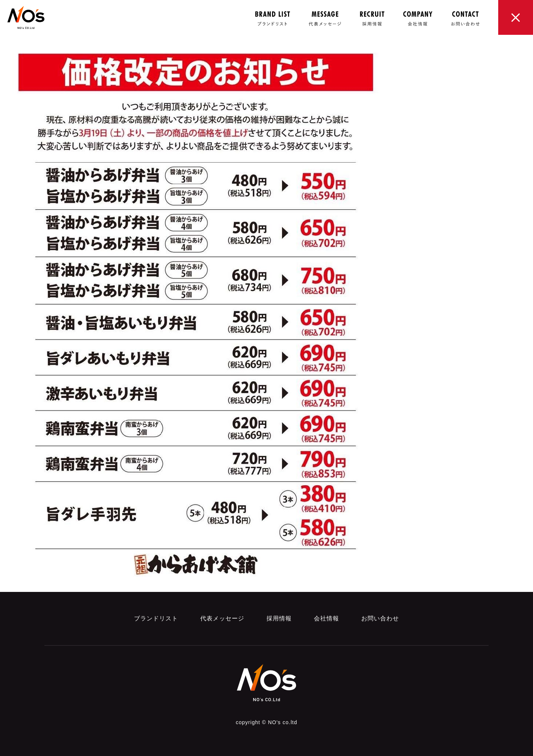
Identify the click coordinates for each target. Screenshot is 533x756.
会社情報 (326, 618)
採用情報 (279, 618)
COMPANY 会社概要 (418, 19)
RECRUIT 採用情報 (372, 19)
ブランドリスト (156, 618)
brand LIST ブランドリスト (273, 19)
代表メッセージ (222, 618)
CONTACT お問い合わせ (465, 19)
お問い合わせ (380, 618)
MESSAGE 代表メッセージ (325, 19)
